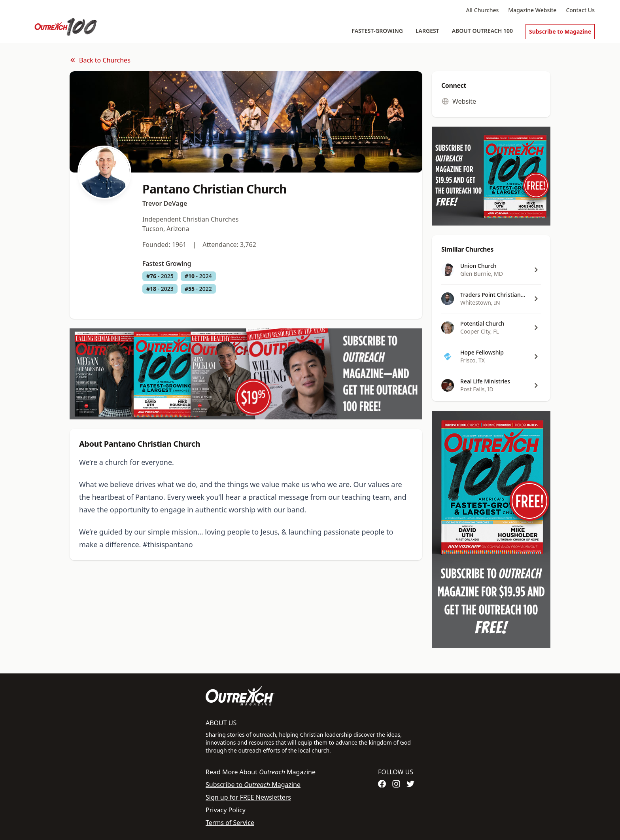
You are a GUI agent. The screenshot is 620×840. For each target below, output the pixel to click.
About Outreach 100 (482, 31)
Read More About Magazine (261, 772)
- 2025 (160, 276)
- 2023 (160, 289)
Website (459, 101)
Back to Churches (100, 60)
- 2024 (198, 276)
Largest (427, 31)
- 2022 (198, 289)
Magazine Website (532, 10)
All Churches (482, 10)
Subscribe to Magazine (560, 31)
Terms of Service (230, 823)
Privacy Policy (226, 810)
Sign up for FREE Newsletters (248, 797)
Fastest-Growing (377, 31)
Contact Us (580, 10)
